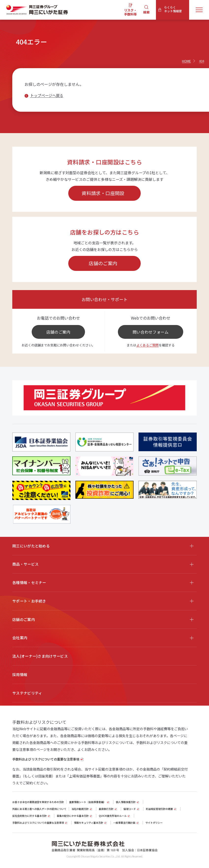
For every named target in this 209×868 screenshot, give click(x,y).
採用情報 (20, 674)
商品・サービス (25, 564)
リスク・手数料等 (130, 12)
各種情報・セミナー (29, 582)
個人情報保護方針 (126, 802)
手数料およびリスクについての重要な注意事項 (46, 759)
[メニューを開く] (199, 10)
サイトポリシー (154, 823)
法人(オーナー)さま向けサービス (40, 656)
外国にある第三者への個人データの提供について (39, 809)
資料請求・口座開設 (103, 193)
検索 (146, 12)
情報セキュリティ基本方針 (89, 823)
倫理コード (130, 809)
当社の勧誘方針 (80, 809)
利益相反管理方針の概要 (159, 809)
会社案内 (20, 638)
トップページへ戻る (47, 95)
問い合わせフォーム (151, 332)
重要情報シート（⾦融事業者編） (87, 802)
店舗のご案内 (103, 263)
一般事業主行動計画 (124, 823)
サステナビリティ (27, 693)
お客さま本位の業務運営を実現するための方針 (38, 802)
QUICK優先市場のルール (113, 816)
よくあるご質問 (147, 345)
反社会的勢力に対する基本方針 (29, 816)
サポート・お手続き (29, 601)
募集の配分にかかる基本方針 (73, 816)
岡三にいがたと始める (31, 546)
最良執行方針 (106, 809)
